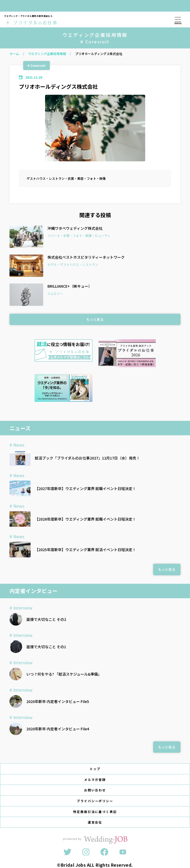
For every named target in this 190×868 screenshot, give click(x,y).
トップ (95, 769)
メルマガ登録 (95, 779)
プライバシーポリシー (95, 801)
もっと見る (95, 319)
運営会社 (95, 822)
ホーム (14, 54)
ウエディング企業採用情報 (47, 54)
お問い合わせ (95, 790)
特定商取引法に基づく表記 (95, 812)
